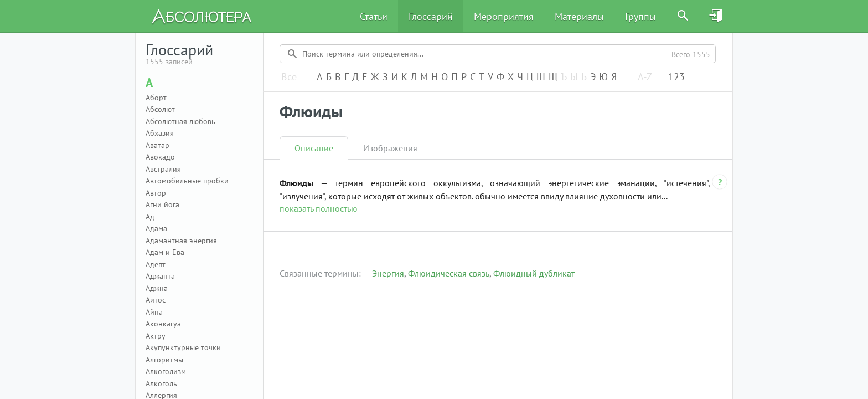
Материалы (579, 16)
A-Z (645, 77)
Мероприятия (504, 16)
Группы (640, 16)
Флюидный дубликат (534, 273)
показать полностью (319, 208)
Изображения (390, 148)
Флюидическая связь (449, 273)
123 (676, 77)
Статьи (374, 16)
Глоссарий (431, 16)
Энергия (388, 273)
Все (289, 77)
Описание (314, 148)
